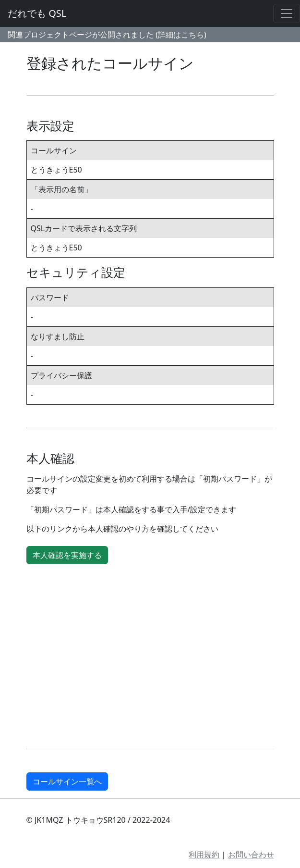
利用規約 (204, 855)
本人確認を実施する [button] (67, 555)
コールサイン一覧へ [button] (67, 781)
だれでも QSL (37, 13)
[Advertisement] (150, 658)
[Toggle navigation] (287, 13)
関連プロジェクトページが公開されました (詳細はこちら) (107, 35)
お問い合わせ (251, 855)
